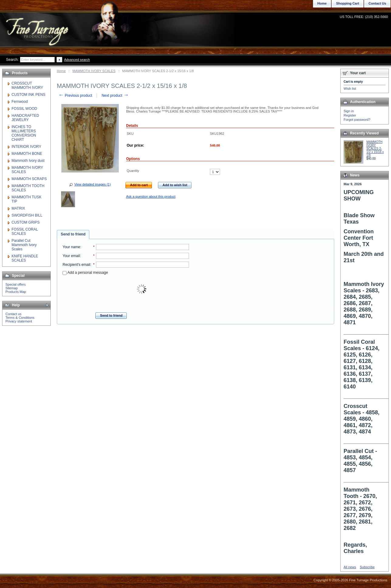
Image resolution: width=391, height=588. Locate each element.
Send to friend (73, 234)
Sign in (349, 111)
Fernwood (20, 102)
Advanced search (77, 60)
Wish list (350, 89)
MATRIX (18, 208)
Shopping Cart (348, 3)
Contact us (14, 314)
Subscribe (367, 567)
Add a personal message (85, 273)
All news (350, 567)
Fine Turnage (38, 26)
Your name (71, 247)
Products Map (16, 292)
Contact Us (377, 3)
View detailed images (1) (92, 184)
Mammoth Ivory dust (28, 161)
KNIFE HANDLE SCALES (25, 258)
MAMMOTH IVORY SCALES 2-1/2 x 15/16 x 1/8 (375, 149)
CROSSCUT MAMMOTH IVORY (27, 85)
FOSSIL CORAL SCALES (25, 231)
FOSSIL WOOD (24, 109)
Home (61, 71)
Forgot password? (357, 120)
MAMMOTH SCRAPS (29, 179)
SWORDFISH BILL (27, 215)
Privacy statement (19, 321)
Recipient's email (76, 265)
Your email (71, 256)
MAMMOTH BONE (27, 154)
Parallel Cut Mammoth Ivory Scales (24, 245)
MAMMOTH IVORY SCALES (94, 71)
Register (350, 115)
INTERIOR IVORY (26, 147)
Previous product (75, 96)
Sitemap (12, 288)
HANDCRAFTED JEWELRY (25, 118)
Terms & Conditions (20, 318)
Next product (115, 96)
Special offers (15, 284)
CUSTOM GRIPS (26, 222)
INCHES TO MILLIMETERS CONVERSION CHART (24, 133)
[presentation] (142, 289)
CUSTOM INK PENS (28, 95)
